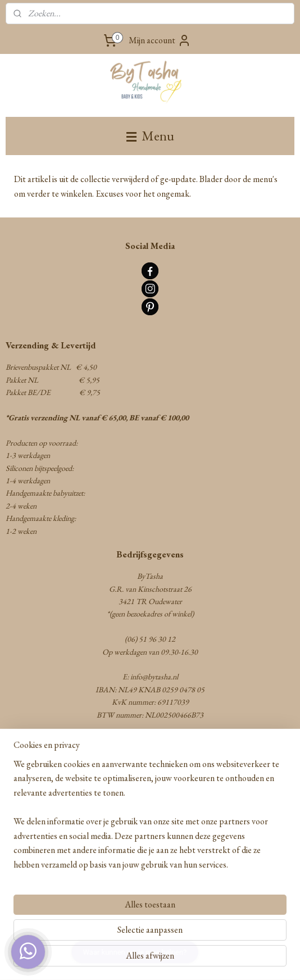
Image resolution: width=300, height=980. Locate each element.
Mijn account (160, 40)
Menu (150, 136)
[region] (150, 819)
